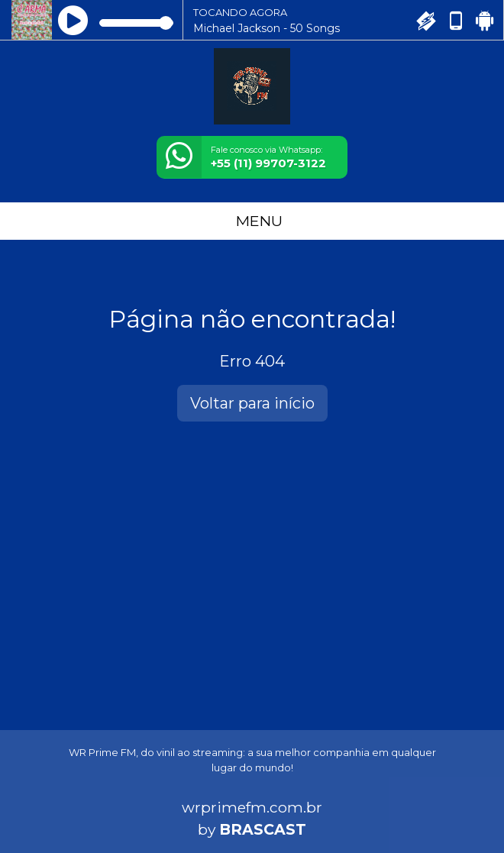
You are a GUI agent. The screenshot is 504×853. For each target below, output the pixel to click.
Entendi (60, 811)
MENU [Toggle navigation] (252, 221)
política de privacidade (90, 775)
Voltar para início (252, 403)
